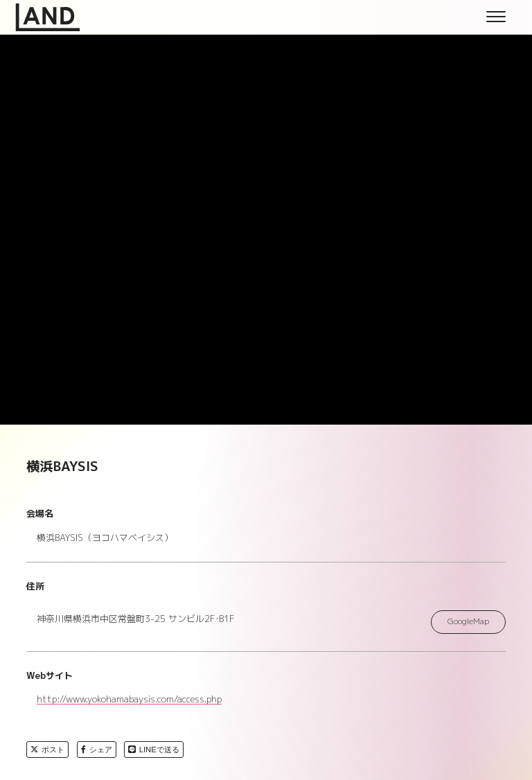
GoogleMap (468, 621)
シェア (97, 750)
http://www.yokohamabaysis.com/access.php (129, 700)
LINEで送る (154, 750)
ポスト (47, 750)
